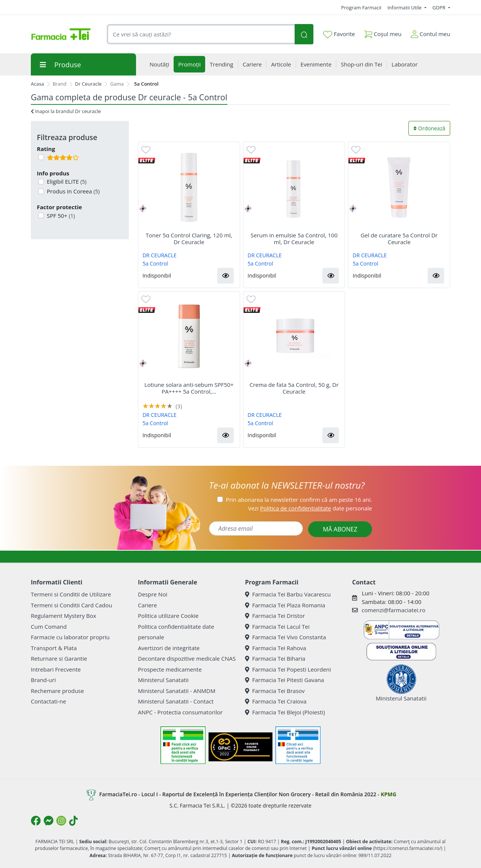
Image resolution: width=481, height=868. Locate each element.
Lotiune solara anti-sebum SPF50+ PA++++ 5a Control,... (189, 388)
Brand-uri (43, 680)
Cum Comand (49, 626)
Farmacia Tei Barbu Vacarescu (288, 594)
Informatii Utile (405, 8)
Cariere (147, 605)
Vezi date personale (310, 508)
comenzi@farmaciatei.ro (393, 610)
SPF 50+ (60, 216)
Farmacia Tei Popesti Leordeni (288, 669)
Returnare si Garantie (59, 658)
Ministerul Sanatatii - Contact (176, 701)
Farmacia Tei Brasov (275, 691)
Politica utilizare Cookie (168, 616)
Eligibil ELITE (66, 181)
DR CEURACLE (160, 255)
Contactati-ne (48, 701)
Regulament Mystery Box (64, 616)
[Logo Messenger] (48, 821)
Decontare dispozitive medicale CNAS (187, 658)
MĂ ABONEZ (340, 529)
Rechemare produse (57, 691)
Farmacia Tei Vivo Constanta (286, 637)
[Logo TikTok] (73, 821)
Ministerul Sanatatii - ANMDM (177, 691)
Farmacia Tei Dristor (275, 616)
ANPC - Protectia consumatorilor (180, 712)
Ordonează (429, 128)
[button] (225, 276)
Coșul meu (383, 32)
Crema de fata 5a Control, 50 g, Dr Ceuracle (294, 388)
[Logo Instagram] (61, 821)
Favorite (339, 34)
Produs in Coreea (73, 191)
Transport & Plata (54, 648)
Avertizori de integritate (169, 648)
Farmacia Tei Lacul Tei (277, 626)
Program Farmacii (361, 8)
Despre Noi (153, 594)
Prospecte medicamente (170, 669)
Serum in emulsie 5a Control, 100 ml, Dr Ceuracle (294, 239)
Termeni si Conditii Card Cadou (71, 605)
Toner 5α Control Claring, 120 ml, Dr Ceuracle (189, 239)
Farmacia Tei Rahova (276, 648)
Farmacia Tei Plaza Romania (285, 605)
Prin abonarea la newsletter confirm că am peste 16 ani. (299, 500)
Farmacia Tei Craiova (276, 701)
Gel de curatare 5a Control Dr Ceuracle (399, 239)
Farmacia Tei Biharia (275, 658)
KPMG (388, 794)
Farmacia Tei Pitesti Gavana (284, 680)
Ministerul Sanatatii (163, 680)
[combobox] (201, 34)
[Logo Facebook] (36, 821)
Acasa (37, 84)
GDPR (440, 8)
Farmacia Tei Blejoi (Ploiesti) (285, 712)
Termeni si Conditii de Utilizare (71, 594)
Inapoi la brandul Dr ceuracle (66, 111)
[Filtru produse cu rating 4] (41, 157)
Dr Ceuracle (88, 84)
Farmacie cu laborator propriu (70, 637)
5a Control (155, 263)
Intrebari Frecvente (56, 669)
